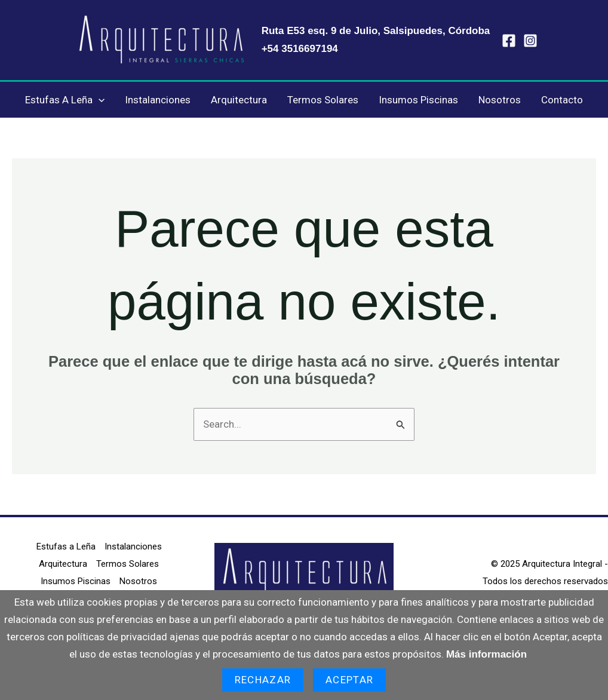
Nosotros (500, 100)
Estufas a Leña (65, 100)
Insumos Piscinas (418, 100)
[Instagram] (530, 41)
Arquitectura (239, 100)
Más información (486, 654)
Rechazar (263, 680)
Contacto (562, 100)
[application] (99, 100)
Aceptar (349, 680)
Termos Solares (323, 100)
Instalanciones (158, 100)
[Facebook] (509, 41)
